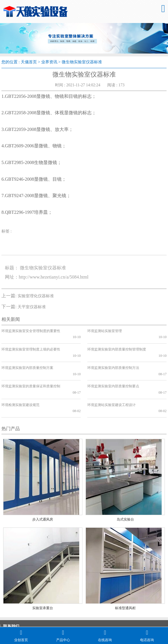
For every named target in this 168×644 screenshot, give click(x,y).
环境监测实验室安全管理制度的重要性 (31, 331)
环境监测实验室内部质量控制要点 (113, 368)
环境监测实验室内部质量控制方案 (27, 355)
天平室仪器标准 (32, 307)
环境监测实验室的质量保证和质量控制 (31, 368)
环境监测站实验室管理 (105, 331)
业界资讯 (49, 62)
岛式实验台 (125, 488)
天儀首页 (29, 62)
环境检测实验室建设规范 (20, 380)
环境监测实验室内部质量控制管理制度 (117, 343)
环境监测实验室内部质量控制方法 (113, 355)
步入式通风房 (43, 488)
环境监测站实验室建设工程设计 (112, 380)
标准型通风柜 (125, 577)
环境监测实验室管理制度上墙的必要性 (31, 343)
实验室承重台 (43, 577)
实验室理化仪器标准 (36, 296)
